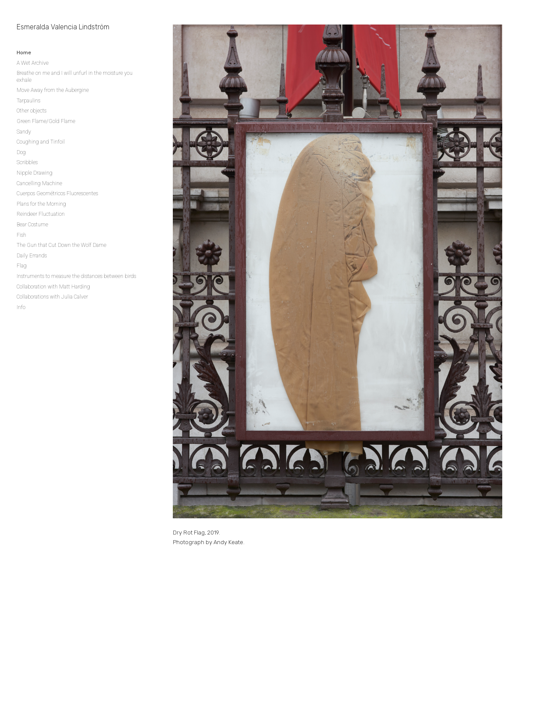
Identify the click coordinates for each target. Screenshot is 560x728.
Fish (21, 235)
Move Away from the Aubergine (53, 90)
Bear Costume (32, 225)
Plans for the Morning (41, 204)
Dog (21, 152)
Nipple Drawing (35, 173)
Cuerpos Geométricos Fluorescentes (57, 193)
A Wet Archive (33, 63)
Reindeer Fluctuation (41, 214)
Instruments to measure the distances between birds (76, 276)
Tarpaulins (28, 101)
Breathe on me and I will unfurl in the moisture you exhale (75, 77)
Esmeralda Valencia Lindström (63, 27)
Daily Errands (32, 256)
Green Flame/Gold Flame (46, 121)
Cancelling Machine (39, 183)
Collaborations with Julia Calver (52, 297)
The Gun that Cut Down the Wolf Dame (61, 245)
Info (21, 307)
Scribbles (27, 162)
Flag (22, 266)
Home (24, 53)
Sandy (24, 132)
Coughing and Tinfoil (41, 142)
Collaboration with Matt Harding (53, 287)
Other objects (31, 111)
